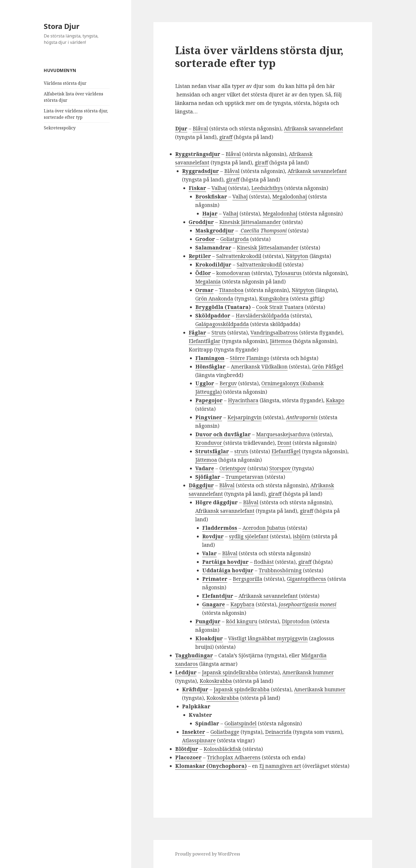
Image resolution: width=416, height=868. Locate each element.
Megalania (208, 282)
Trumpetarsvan (244, 477)
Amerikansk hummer (308, 672)
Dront (284, 443)
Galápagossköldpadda (222, 324)
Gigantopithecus (306, 579)
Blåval (200, 129)
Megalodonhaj (290, 197)
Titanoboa (231, 290)
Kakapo (335, 400)
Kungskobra (274, 299)
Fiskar (197, 188)
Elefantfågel (286, 451)
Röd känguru (242, 621)
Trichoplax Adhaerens (234, 757)
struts (241, 451)
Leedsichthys (267, 188)
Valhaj (219, 188)
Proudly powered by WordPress (208, 854)
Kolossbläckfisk (222, 749)
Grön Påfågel (328, 367)
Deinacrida (278, 732)
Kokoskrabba (216, 681)
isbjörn (302, 536)
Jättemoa (281, 341)
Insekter (194, 732)
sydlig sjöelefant (249, 536)
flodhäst (264, 562)
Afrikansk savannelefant (313, 129)
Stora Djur (62, 26)
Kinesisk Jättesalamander (250, 222)
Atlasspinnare (199, 740)
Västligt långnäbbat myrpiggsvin (268, 638)
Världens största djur (65, 83)
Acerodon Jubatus (264, 528)
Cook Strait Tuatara (280, 307)
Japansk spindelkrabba (230, 672)
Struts (219, 333)
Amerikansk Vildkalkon (259, 367)
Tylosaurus (288, 273)
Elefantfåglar (205, 341)
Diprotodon (296, 621)
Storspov (281, 468)
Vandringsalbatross (274, 333)
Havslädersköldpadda (262, 316)
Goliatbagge (225, 732)
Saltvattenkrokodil (239, 256)
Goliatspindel (241, 723)
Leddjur (186, 672)
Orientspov (233, 468)
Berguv (228, 383)
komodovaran (233, 273)
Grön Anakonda (214, 299)
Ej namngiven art (280, 766)
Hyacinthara (243, 400)
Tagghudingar (194, 655)
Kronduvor (209, 443)
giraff (226, 137)
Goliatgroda (235, 239)
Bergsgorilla (248, 579)
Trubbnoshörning (280, 570)
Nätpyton (297, 256)
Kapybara (242, 604)
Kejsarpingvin (244, 417)
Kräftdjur (195, 689)
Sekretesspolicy (60, 128)
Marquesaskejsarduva (283, 434)
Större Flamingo (250, 358)
